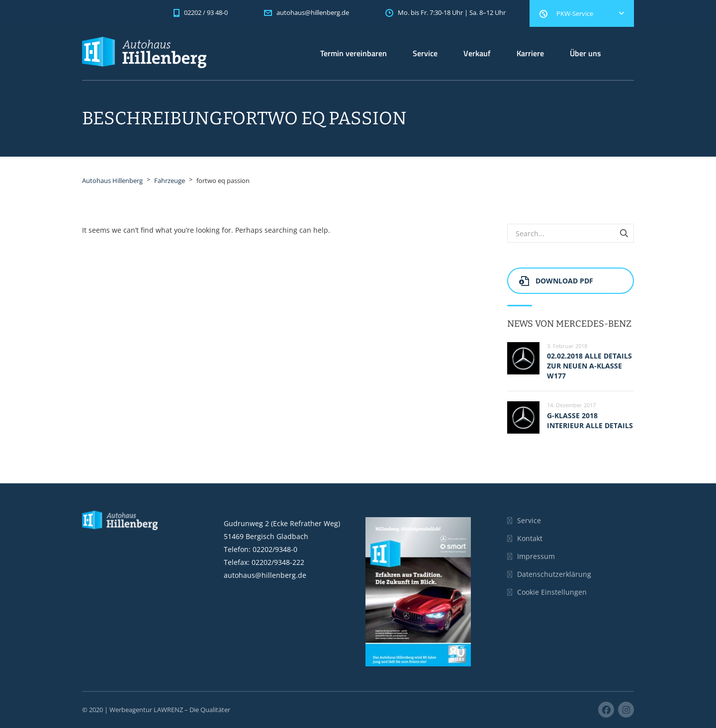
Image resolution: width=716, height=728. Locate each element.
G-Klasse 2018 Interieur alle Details (590, 420)
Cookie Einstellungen (552, 592)
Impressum (536, 556)
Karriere (530, 53)
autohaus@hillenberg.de (265, 575)
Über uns (585, 53)
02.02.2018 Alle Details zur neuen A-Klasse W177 (589, 366)
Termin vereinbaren (354, 53)
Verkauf (477, 53)
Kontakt (530, 538)
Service (425, 53)
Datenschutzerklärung (554, 574)
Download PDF (556, 281)
